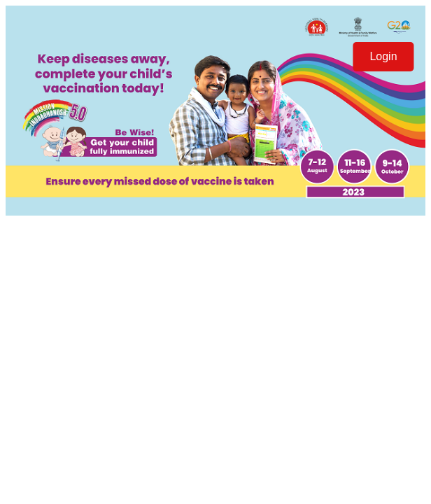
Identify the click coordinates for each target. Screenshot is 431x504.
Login (383, 56)
